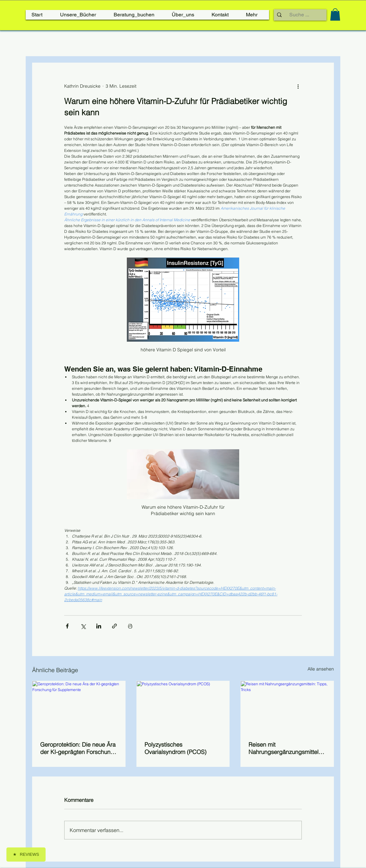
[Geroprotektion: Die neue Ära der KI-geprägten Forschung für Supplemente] (79, 707)
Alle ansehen (321, 669)
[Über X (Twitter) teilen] (83, 626)
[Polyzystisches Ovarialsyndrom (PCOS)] (183, 707)
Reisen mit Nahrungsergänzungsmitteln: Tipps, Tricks (286, 748)
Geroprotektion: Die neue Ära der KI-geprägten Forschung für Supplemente (78, 748)
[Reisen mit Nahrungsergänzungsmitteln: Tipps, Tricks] (287, 707)
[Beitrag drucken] (130, 626)
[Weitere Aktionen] (298, 86)
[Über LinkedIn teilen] (99, 626)
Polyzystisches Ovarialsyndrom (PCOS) (175, 748)
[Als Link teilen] (114, 626)
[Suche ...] (299, 15)
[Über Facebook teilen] (67, 626)
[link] (335, 14)
